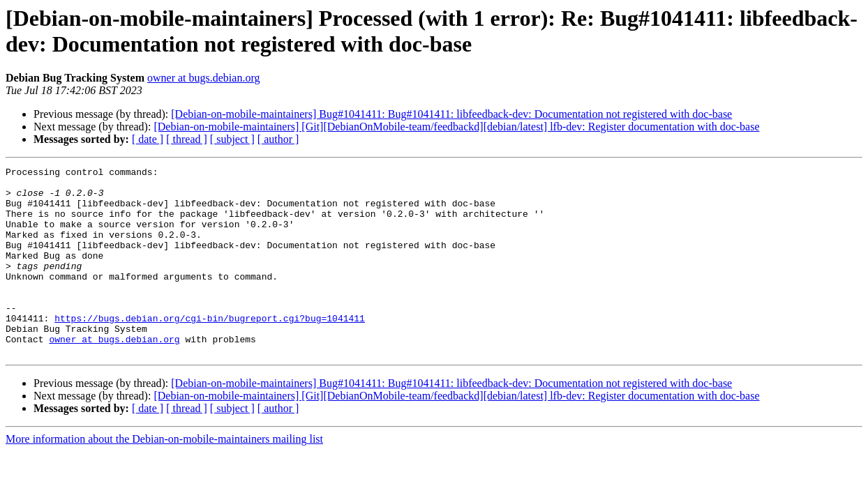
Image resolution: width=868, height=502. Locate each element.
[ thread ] (187, 139)
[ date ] (148, 139)
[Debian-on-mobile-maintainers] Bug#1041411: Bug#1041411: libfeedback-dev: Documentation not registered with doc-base (451, 114)
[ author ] (278, 139)
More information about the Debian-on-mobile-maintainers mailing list (164, 477)
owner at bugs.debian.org (203, 78)
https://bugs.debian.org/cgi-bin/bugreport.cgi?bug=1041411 (210, 349)
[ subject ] (232, 139)
